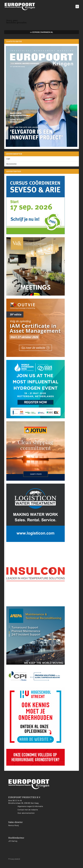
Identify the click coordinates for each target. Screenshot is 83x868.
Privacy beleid (14, 859)
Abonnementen (11, 164)
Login (8, 159)
